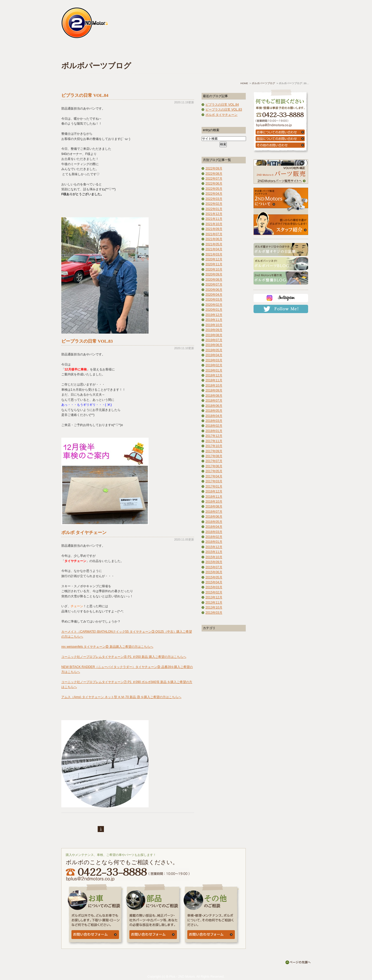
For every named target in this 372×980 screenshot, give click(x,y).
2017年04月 (214, 476)
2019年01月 (214, 370)
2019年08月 (214, 335)
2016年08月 (214, 506)
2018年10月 (214, 386)
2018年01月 (214, 431)
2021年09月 (214, 229)
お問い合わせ (283, 51)
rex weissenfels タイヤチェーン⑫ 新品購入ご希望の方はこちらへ (107, 647)
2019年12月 (214, 315)
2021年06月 (214, 239)
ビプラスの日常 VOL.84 (85, 95)
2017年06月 (214, 466)
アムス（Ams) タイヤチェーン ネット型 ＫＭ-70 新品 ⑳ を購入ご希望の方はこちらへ (121, 697)
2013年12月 (214, 597)
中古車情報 (164, 51)
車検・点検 (124, 51)
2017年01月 (214, 486)
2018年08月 (214, 396)
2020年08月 (214, 280)
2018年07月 (214, 401)
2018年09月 (214, 390)
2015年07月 (214, 567)
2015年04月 (214, 582)
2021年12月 (214, 214)
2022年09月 (214, 168)
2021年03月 (214, 254)
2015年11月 (214, 552)
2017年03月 (214, 481)
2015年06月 (214, 572)
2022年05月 (214, 189)
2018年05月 (214, 411)
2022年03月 (214, 199)
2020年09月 (214, 274)
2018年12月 (214, 375)
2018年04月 (214, 416)
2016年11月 (214, 497)
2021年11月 (214, 219)
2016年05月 (214, 522)
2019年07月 (214, 340)
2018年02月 (214, 426)
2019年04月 (214, 355)
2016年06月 (214, 517)
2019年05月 (214, 350)
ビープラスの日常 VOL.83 (87, 341)
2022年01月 (214, 209)
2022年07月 (214, 179)
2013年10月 (214, 607)
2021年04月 (214, 249)
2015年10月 (214, 557)
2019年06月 (214, 345)
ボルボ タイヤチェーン (84, 533)
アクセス (243, 51)
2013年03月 (214, 613)
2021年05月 (214, 244)
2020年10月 (214, 269)
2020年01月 (214, 310)
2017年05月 (214, 471)
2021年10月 (214, 224)
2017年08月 (214, 456)
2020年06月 (214, 290)
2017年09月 (214, 451)
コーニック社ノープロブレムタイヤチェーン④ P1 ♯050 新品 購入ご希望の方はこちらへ (124, 657)
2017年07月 (214, 461)
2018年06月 (214, 406)
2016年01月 (214, 542)
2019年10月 (214, 325)
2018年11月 (214, 380)
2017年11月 (214, 441)
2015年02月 (214, 592)
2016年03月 (214, 532)
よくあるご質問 (203, 51)
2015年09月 (214, 562)
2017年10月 (214, 446)
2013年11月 (214, 603)
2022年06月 (214, 184)
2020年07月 (214, 285)
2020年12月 (214, 259)
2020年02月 (214, 305)
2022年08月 (214, 174)
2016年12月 (214, 491)
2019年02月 (214, 365)
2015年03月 (214, 587)
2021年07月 (214, 234)
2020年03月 (214, 300)
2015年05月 (214, 577)
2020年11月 (214, 264)
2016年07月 (214, 512)
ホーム (82, 51)
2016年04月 (214, 527)
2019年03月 (214, 360)
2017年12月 (214, 436)
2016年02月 (214, 537)
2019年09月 (214, 330)
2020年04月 (214, 295)
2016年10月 (214, 502)
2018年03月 (214, 421)
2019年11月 (214, 320)
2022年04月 (214, 194)
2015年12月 (214, 547)
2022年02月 (214, 204)
